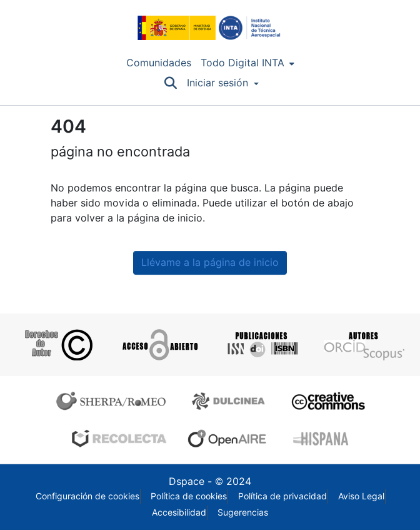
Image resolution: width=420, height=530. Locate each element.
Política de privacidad (282, 496)
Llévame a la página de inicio (210, 262)
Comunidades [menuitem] (159, 63)
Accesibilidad (179, 512)
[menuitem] (247, 63)
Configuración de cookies (87, 496)
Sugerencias (243, 512)
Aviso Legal (361, 496)
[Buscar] (170, 83)
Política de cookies (189, 496)
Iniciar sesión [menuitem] (217, 83)
